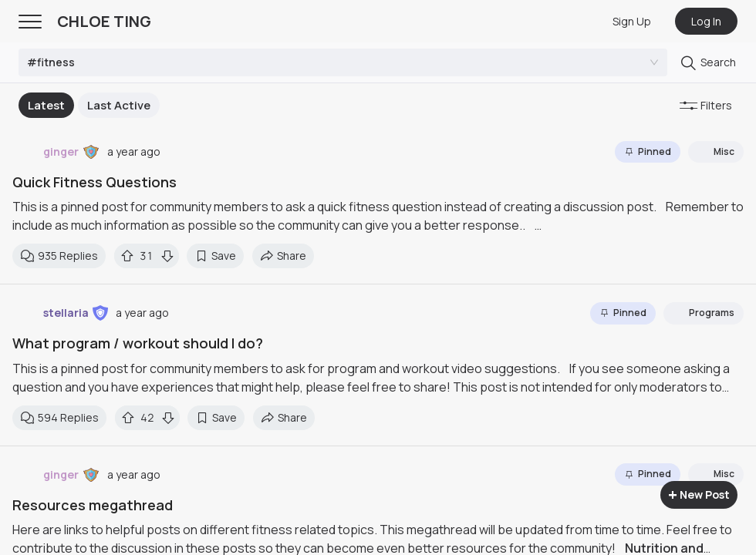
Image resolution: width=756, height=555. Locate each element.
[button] (91, 152)
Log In (706, 21)
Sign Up (632, 21)
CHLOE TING (104, 21)
